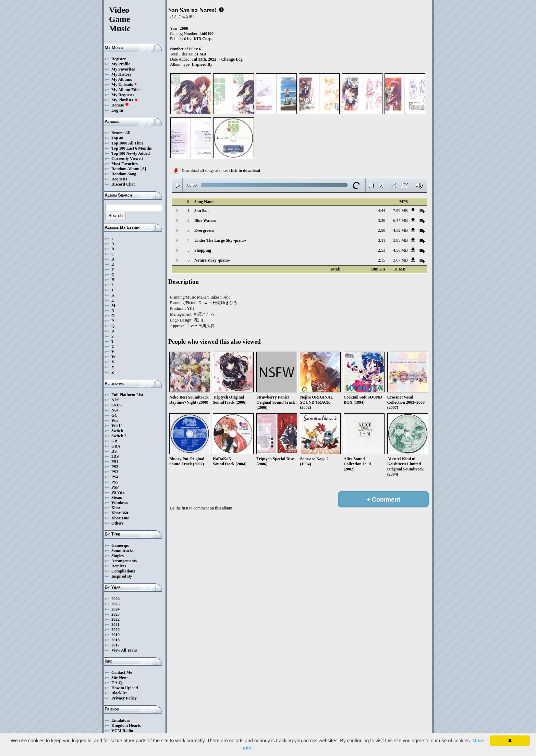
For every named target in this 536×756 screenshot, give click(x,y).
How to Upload (125, 688)
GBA (116, 446)
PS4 (115, 477)
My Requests (123, 95)
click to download (245, 171)
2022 (115, 619)
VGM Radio (122, 731)
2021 (115, 625)
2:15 (382, 260)
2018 (115, 640)
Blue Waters (205, 220)
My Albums (122, 79)
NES (115, 400)
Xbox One (120, 518)
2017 (115, 645)
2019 (115, 635)
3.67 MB (400, 260)
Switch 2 (119, 436)
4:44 (382, 211)
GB (114, 441)
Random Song (124, 174)
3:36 (382, 220)
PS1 (115, 462)
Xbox (116, 508)
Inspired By (122, 576)
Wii (114, 420)
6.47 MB (400, 220)
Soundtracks (123, 551)
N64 (115, 410)
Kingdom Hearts (126, 726)
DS (114, 451)
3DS (115, 456)
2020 (115, 630)
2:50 (382, 230)
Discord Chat (123, 184)
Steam (117, 497)
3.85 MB (400, 240)
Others (117, 523)
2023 (115, 614)
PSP (115, 487)
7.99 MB (400, 211)
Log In (117, 110)
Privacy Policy (124, 698)
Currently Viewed (127, 159)
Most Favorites (125, 164)
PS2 (115, 467)
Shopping (203, 250)
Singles (118, 556)
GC (114, 415)
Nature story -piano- (212, 260)
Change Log (232, 59)
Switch (117, 431)
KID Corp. (203, 39)
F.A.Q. (117, 683)
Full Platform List (127, 395)
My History (121, 74)
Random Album (125, 169)
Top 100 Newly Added (131, 153)
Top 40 (117, 138)
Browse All (121, 133)
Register (119, 59)
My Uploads (124, 85)
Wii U (117, 426)
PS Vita (118, 492)
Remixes (119, 566)
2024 (115, 609)
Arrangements (124, 561)
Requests (119, 179)
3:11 (382, 240)
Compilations (123, 571)
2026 (115, 599)
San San (202, 211)
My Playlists (125, 100)
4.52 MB (400, 230)
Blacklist (119, 693)
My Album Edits (126, 90)
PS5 (115, 482)
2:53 (382, 250)
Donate (120, 105)
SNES (117, 405)
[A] (143, 169)
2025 (115, 604)
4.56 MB (400, 250)
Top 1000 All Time (127, 143)
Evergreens (204, 230)
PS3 (115, 472)
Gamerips (120, 545)
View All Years (124, 650)
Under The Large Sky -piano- (220, 240)
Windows (120, 503)
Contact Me (122, 672)
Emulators (121, 720)
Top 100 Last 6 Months (132, 148)
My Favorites (123, 69)
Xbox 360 (120, 513)
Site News (120, 678)
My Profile (121, 64)
